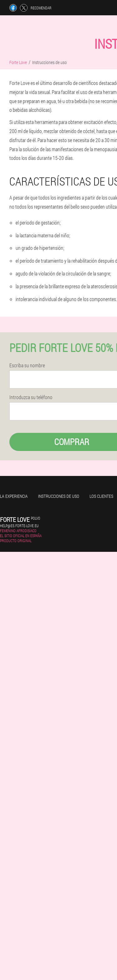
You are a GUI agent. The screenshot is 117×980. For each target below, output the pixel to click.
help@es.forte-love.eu (19, 526)
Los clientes (101, 496)
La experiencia (14, 496)
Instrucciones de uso (59, 496)
